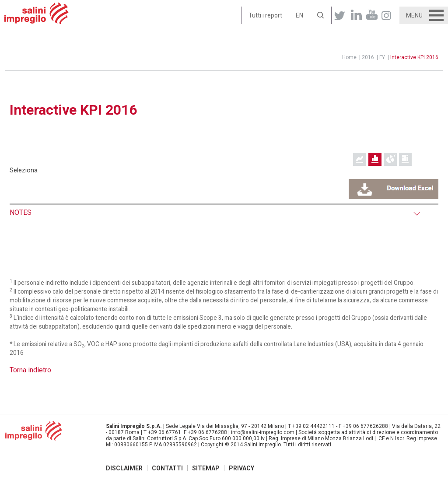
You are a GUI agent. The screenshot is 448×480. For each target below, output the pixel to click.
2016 (368, 57)
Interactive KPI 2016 (414, 57)
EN (299, 15)
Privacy (241, 468)
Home (349, 57)
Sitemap (206, 468)
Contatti (167, 468)
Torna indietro (30, 370)
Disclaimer (124, 468)
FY (382, 57)
